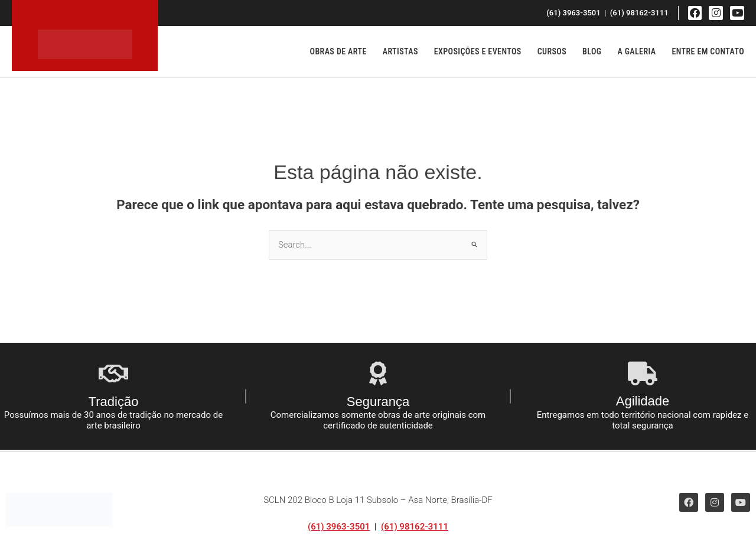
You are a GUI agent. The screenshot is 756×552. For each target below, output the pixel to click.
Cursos (552, 51)
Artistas (400, 51)
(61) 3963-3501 (339, 527)
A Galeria (636, 51)
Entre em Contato (708, 51)
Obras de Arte (338, 51)
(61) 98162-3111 (415, 527)
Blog (592, 51)
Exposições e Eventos (478, 51)
